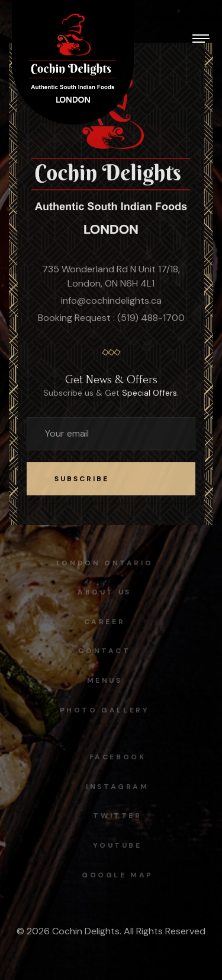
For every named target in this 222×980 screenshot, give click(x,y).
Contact (102, 651)
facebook (120, 757)
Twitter (120, 816)
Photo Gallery (102, 710)
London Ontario (102, 563)
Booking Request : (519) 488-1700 (111, 318)
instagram (120, 787)
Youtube (120, 845)
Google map (120, 875)
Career (102, 622)
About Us (102, 592)
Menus (102, 680)
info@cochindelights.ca (111, 301)
